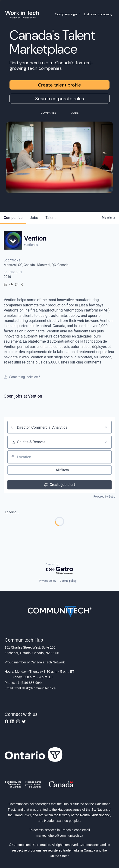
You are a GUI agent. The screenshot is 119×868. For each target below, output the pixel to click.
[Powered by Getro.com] (59, 569)
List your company (98, 14)
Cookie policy (68, 581)
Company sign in (68, 14)
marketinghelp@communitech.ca (59, 836)
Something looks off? (22, 377)
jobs (34, 218)
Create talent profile (59, 85)
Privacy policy (47, 581)
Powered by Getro (104, 497)
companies (13, 218)
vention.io (31, 245)
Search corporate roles (60, 99)
